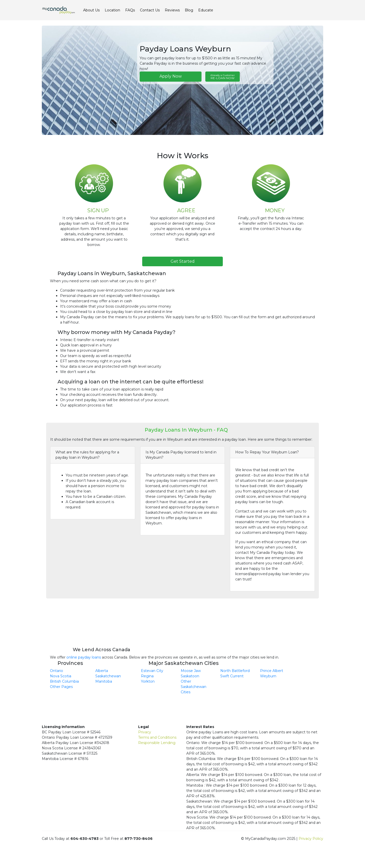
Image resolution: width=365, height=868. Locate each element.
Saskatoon (190, 676)
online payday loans (84, 657)
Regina (147, 676)
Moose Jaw (191, 671)
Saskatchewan (108, 676)
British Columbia (64, 681)
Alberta (102, 671)
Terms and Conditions (157, 737)
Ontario (57, 671)
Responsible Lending (157, 743)
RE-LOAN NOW (223, 77)
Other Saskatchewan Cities (194, 687)
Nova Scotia (61, 676)
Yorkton (148, 681)
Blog (189, 10)
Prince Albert (272, 671)
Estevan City (152, 671)
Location (112, 10)
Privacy (145, 732)
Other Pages (61, 687)
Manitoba (104, 681)
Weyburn (268, 676)
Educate (206, 10)
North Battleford (235, 671)
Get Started (183, 261)
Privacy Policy (311, 839)
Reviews (172, 10)
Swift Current (232, 676)
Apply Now (171, 76)
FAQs (130, 10)
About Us (91, 10)
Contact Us (150, 10)
